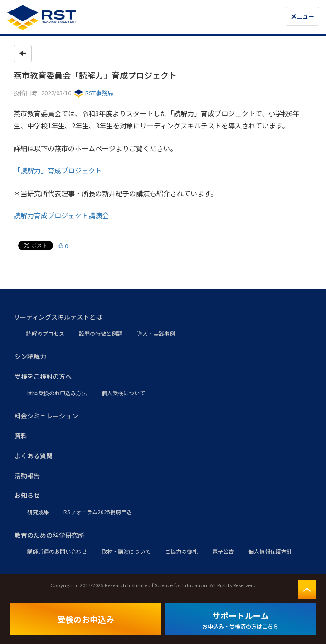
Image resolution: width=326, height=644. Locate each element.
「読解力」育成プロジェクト (58, 170)
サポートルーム (240, 620)
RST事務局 (94, 93)
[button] (163, 317)
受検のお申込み (86, 619)
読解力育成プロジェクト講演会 (61, 215)
